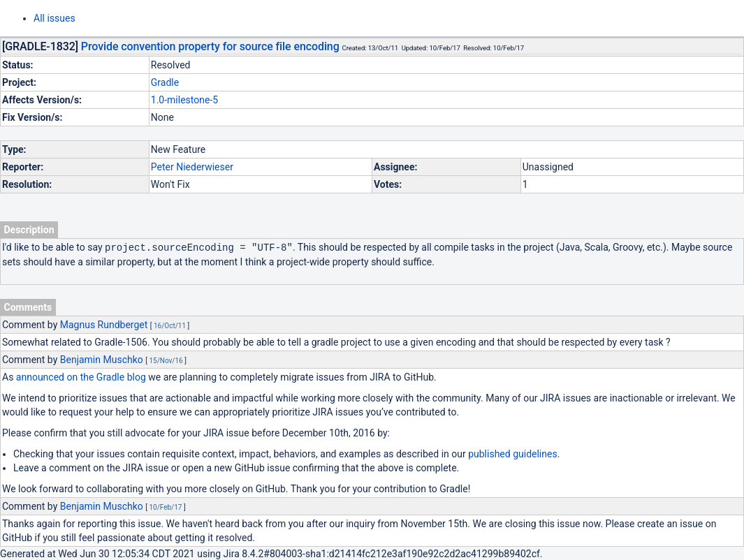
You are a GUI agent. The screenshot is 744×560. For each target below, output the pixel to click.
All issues (54, 18)
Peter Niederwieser (192, 167)
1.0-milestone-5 (184, 100)
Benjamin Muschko (102, 359)
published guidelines (512, 453)
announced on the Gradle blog (81, 376)
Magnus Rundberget (104, 324)
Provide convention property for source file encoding (210, 46)
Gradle (165, 82)
